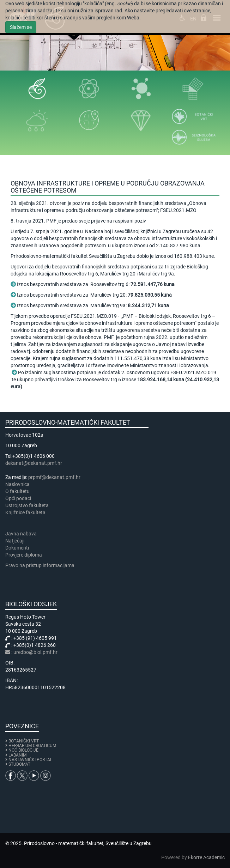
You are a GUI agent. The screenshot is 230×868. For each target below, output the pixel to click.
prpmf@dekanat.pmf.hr (54, 477)
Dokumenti (17, 548)
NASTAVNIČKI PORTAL (30, 760)
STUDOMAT (19, 764)
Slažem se (21, 27)
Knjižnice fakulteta (25, 512)
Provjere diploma (24, 555)
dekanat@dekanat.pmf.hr (34, 463)
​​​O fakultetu (17, 491)
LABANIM (17, 755)
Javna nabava (21, 534)
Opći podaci (18, 498)
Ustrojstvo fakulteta (27, 505)
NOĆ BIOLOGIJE (23, 750)
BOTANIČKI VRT (22, 741)
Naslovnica (17, 484)
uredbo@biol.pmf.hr (35, 652)
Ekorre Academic (206, 857)
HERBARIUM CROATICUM (32, 746)
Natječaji (15, 541)
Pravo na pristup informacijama (41, 565)
